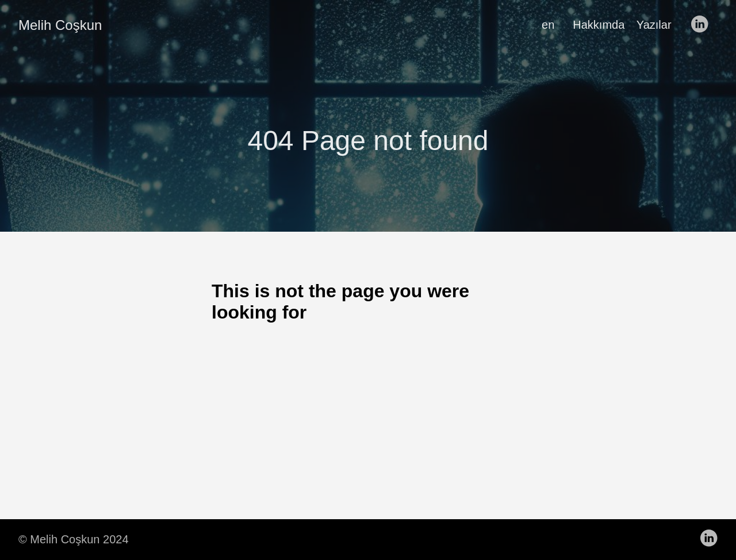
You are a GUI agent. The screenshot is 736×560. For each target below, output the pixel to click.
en (548, 25)
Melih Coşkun (60, 25)
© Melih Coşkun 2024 (74, 539)
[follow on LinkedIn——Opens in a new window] (703, 25)
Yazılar (654, 25)
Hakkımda (599, 25)
